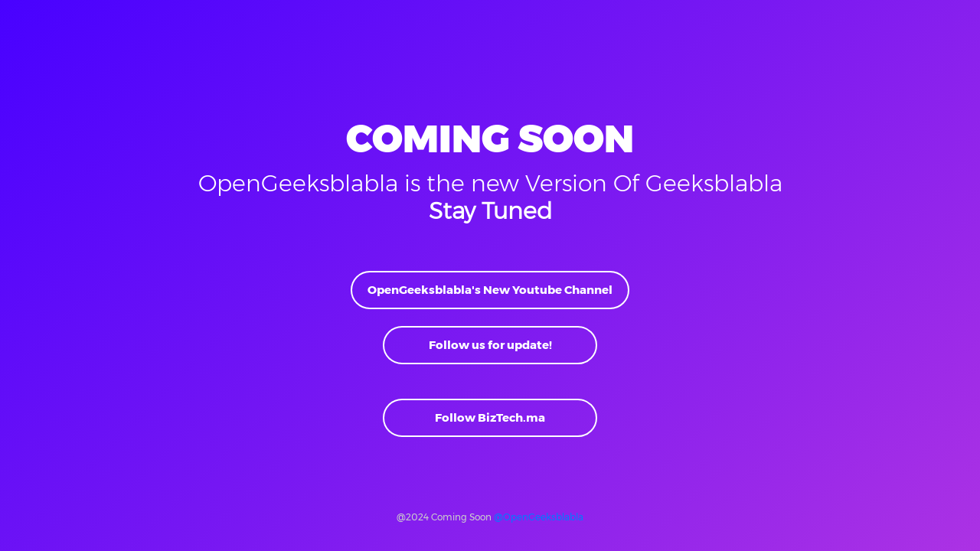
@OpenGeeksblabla (539, 517)
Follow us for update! (490, 345)
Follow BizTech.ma (490, 417)
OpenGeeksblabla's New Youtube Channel (490, 290)
